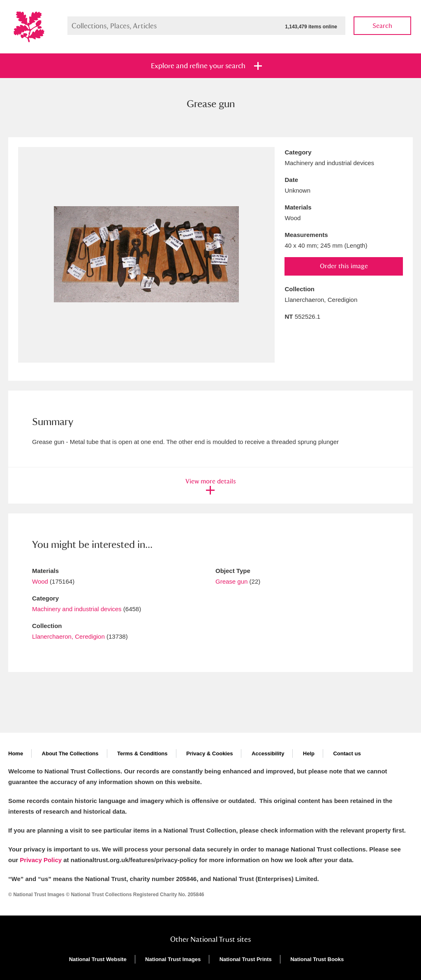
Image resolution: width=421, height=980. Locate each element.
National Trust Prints (246, 959)
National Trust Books (317, 959)
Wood (40, 581)
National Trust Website (98, 959)
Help (309, 753)
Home (16, 753)
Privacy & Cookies (209, 753)
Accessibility (268, 753)
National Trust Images (173, 959)
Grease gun (231, 581)
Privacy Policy (41, 860)
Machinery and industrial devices (77, 609)
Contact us (347, 753)
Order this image (344, 266)
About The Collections (70, 753)
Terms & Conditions (142, 753)
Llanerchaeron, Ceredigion (68, 636)
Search (382, 26)
